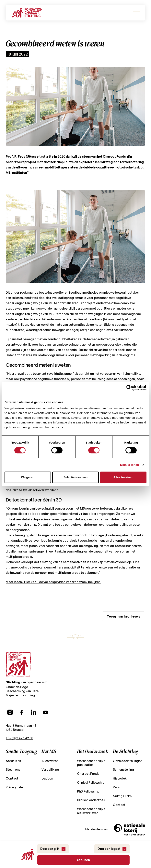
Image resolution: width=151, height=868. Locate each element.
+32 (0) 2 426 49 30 (19, 722)
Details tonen (129, 465)
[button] (136, 13)
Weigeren (28, 477)
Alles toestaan (123, 477)
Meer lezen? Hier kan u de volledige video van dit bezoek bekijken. (52, 566)
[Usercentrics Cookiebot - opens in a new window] (129, 388)
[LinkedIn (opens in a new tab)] (34, 696)
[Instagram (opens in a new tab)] (10, 696)
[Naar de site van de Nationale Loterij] (130, 820)
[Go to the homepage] (18, 648)
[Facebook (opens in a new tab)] (22, 696)
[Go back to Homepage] (27, 13)
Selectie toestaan (76, 477)
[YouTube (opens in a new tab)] (45, 696)
